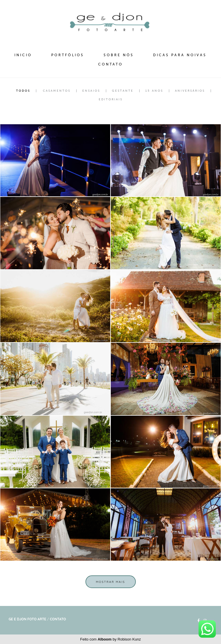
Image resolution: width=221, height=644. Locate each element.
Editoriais (111, 99)
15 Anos (154, 91)
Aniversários (190, 91)
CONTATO (110, 64)
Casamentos (57, 91)
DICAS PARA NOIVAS (180, 55)
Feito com (111, 639)
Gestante (123, 91)
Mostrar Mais (110, 582)
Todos (23, 91)
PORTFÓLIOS (68, 55)
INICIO (23, 55)
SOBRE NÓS (119, 55)
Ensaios (91, 91)
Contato (58, 619)
